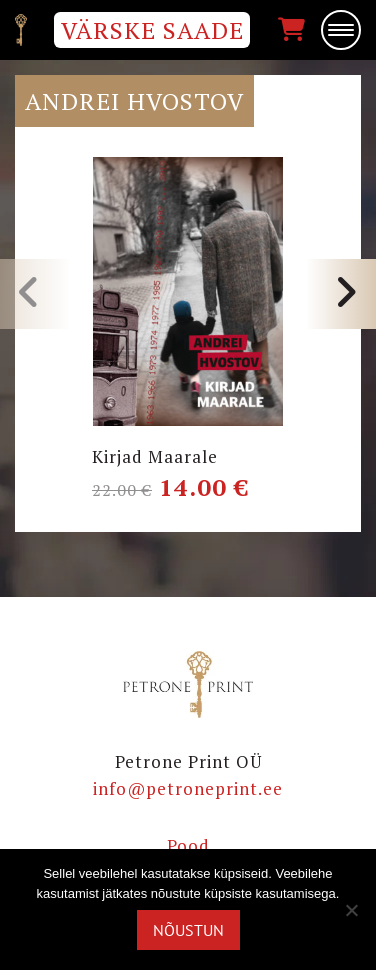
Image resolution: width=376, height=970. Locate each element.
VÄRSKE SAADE (152, 30)
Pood (188, 845)
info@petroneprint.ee (188, 788)
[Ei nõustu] (351, 910)
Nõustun (188, 930)
